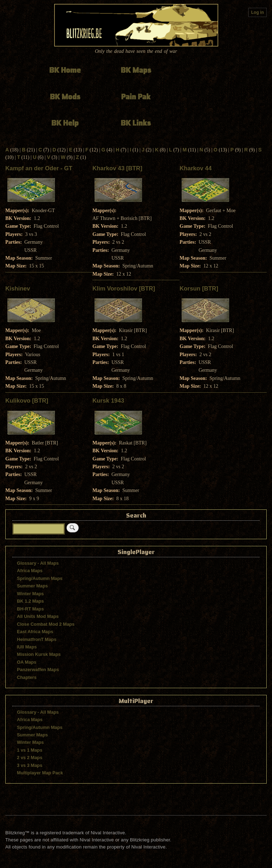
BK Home (65, 70)
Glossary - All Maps (38, 563)
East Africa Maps (35, 632)
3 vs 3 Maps (30, 765)
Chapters (27, 677)
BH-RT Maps (30, 609)
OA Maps (27, 662)
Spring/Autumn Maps (40, 578)
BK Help (65, 123)
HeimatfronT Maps (37, 639)
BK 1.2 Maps (30, 601)
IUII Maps (27, 647)
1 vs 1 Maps (30, 750)
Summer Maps (32, 586)
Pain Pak (136, 97)
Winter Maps (30, 594)
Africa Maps (30, 571)
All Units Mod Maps (38, 616)
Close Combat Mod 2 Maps (46, 624)
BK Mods (65, 97)
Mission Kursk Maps (39, 654)
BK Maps (136, 70)
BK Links (136, 123)
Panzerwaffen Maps (38, 670)
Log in (257, 12)
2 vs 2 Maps (30, 758)
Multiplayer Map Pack (40, 773)
